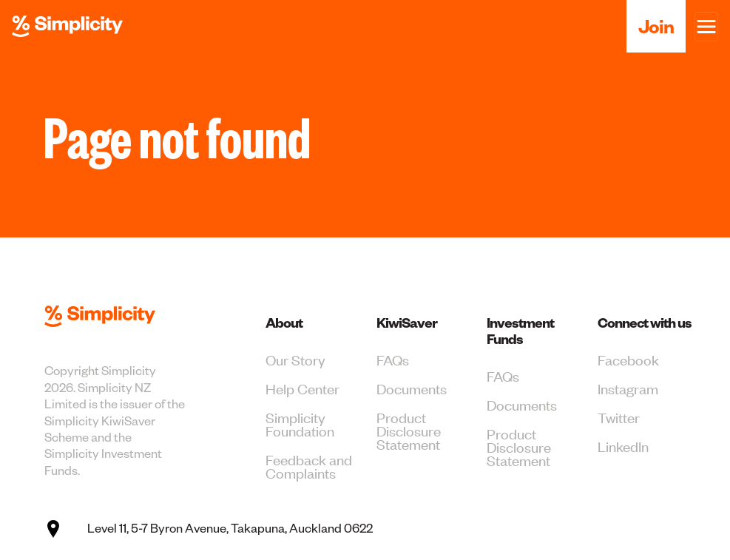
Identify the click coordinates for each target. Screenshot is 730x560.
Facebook (628, 359)
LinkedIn (623, 446)
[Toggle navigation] (706, 27)
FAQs (393, 359)
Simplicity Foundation (300, 424)
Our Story (295, 359)
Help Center (303, 388)
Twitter (619, 417)
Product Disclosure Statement (409, 430)
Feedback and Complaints (309, 466)
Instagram (628, 388)
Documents (412, 388)
